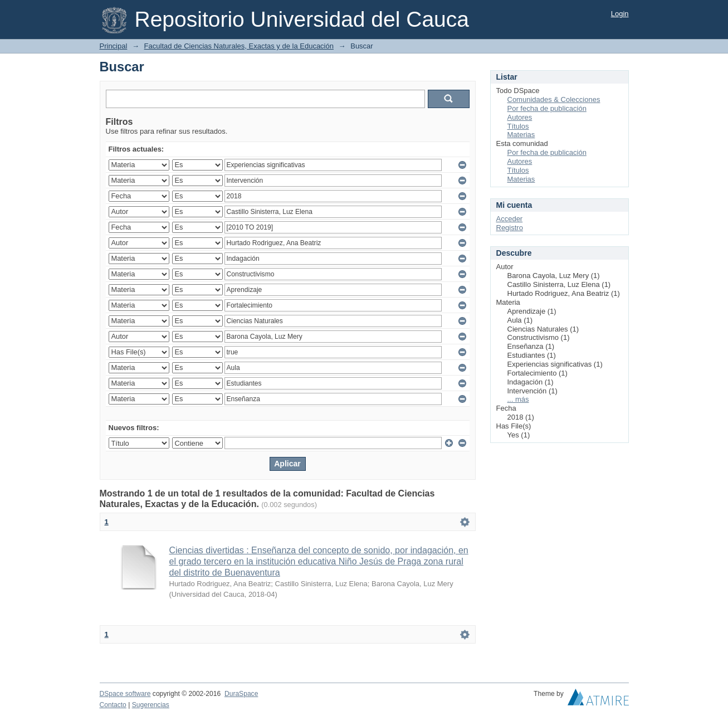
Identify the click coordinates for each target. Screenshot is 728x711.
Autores (520, 117)
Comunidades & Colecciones (554, 99)
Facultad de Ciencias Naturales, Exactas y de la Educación (239, 46)
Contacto (113, 705)
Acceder (510, 219)
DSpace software (125, 694)
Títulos (518, 126)
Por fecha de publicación (547, 108)
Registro (510, 228)
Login (620, 14)
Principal (114, 46)
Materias (521, 135)
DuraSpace (241, 694)
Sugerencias (151, 705)
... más (518, 399)
